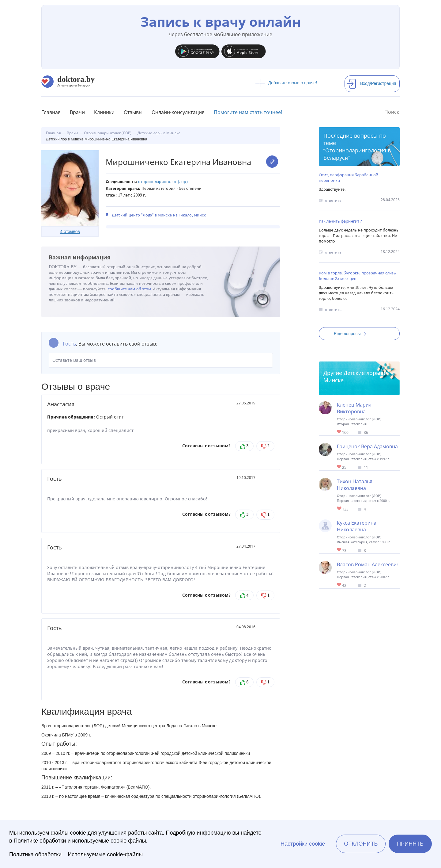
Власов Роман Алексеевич (368, 564)
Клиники (104, 112)
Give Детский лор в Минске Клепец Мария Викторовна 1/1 (339, 432)
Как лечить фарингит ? (340, 221)
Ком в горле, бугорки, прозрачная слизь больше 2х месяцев (357, 276)
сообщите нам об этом (130, 289)
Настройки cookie (303, 844)
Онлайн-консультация (178, 112)
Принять (410, 844)
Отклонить (361, 844)
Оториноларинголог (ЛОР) (163, 182)
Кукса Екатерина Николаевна (357, 526)
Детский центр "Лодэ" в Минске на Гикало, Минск (159, 215)
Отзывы (133, 112)
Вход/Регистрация (371, 83)
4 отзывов (70, 231)
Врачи (77, 112)
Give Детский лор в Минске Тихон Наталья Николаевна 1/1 (339, 509)
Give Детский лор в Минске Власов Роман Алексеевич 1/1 (339, 585)
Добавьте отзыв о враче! (286, 83)
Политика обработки (35, 855)
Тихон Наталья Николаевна (355, 485)
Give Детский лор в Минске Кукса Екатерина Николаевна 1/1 (339, 550)
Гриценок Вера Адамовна (367, 446)
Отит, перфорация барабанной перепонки (349, 178)
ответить (333, 200)
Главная (51, 112)
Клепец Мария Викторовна (354, 408)
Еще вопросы (352, 334)
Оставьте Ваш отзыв (161, 360)
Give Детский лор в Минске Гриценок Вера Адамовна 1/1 (339, 467)
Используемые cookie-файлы (105, 855)
